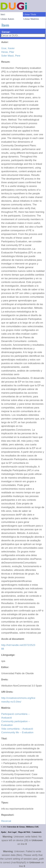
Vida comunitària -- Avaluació (17, 729)
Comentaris (37, 832)
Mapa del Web (24, 832)
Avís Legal (12, 832)
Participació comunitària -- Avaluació (15, 716)
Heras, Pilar (8, 52)
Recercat (6, 821)
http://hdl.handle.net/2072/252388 (18, 647)
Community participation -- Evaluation (16, 723)
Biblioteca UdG (32, 827)
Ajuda (3, 832)
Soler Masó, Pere (11, 56)
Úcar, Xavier (8, 48)
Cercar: (6, 32)
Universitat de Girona (16, 827)
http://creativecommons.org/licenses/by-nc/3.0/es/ (18, 700)
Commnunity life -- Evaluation (17, 732)
